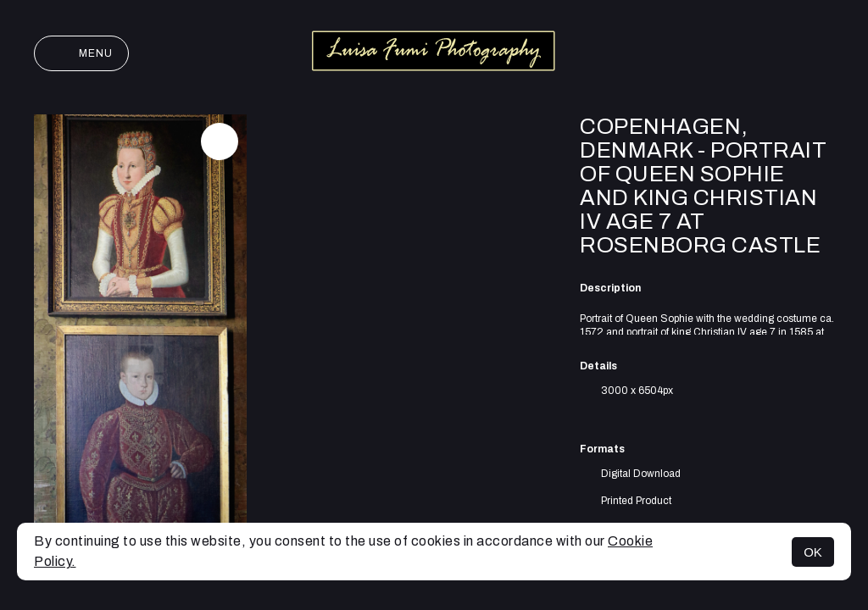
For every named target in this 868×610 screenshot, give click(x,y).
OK (813, 552)
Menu (81, 53)
